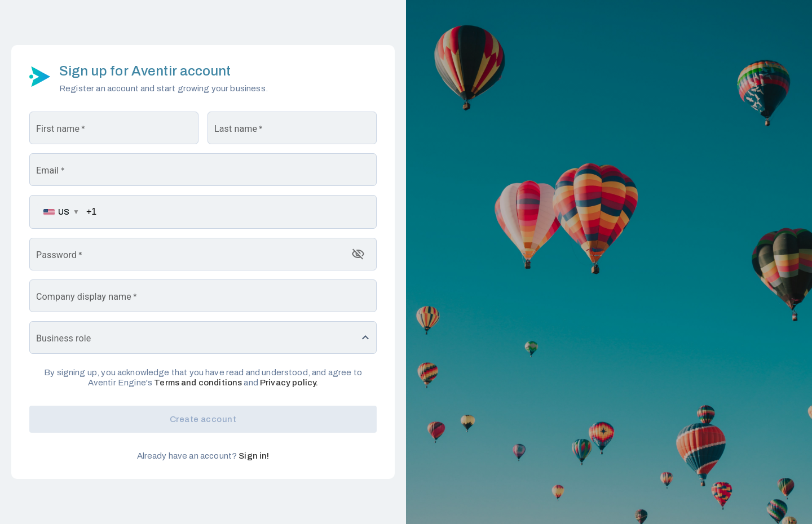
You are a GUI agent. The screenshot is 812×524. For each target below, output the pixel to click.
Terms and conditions (197, 383)
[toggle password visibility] (358, 254)
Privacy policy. (289, 383)
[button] (203, 338)
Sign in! (254, 456)
